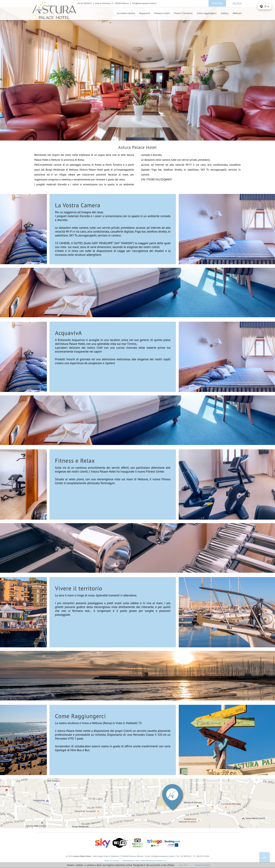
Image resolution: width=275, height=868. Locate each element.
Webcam (237, 13)
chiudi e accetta (203, 865)
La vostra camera (126, 13)
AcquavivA (145, 13)
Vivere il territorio (183, 13)
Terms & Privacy (112, 861)
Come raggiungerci (207, 13)
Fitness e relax (162, 13)
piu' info (183, 865)
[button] (265, 6)
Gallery (225, 13)
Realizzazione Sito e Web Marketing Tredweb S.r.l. (145, 861)
